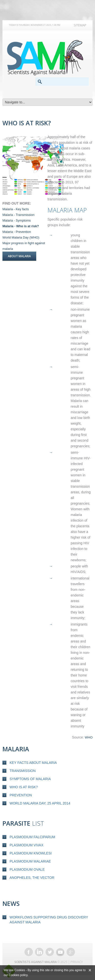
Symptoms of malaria (30, 779)
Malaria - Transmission (18, 215)
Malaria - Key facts (16, 209)
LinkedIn (39, 952)
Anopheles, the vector (32, 878)
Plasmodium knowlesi (31, 853)
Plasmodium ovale (27, 869)
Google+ (71, 952)
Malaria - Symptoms (17, 220)
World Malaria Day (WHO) (21, 237)
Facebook (29, 952)
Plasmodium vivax (26, 845)
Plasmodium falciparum (32, 837)
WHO (89, 737)
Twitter (50, 952)
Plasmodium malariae (30, 861)
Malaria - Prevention (17, 232)
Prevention (21, 795)
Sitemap (80, 25)
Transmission (23, 771)
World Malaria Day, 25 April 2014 (40, 803)
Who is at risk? (24, 787)
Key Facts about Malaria (33, 763)
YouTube (60, 952)
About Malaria (19, 256)
